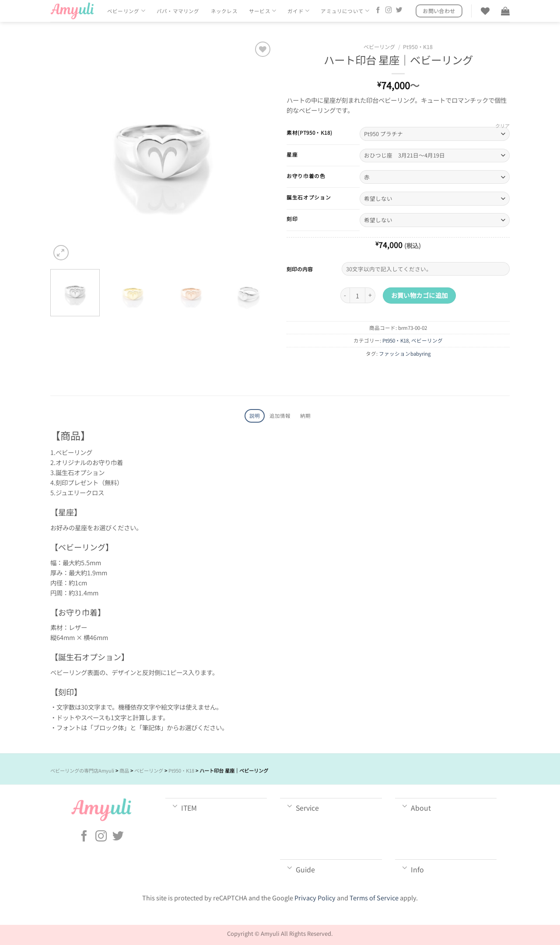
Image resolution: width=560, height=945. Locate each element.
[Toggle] (175, 805)
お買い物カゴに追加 (420, 295)
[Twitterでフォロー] (399, 10)
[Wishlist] (485, 11)
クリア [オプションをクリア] (502, 126)
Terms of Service (374, 898)
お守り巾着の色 (306, 176)
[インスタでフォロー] (389, 10)
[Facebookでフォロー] (378, 10)
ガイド (298, 11)
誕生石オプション (309, 197)
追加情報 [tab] (280, 416)
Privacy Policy (315, 898)
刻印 (292, 219)
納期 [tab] (305, 416)
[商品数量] (357, 295)
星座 (292, 154)
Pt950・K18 (418, 47)
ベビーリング (126, 11)
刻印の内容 (300, 269)
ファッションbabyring (405, 353)
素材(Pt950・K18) (309, 133)
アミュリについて (345, 11)
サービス (262, 11)
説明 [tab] (255, 416)
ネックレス (224, 11)
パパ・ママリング (178, 11)
